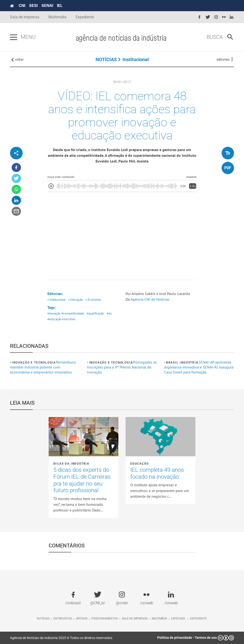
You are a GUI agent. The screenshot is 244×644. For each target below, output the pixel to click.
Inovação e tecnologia (34, 363)
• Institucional (56, 300)
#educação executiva (61, 319)
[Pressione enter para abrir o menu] (14, 37)
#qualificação (95, 313)
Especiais (178, 619)
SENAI (47, 5)
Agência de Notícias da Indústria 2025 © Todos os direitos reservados (61, 638)
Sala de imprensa (135, 619)
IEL (60, 5)
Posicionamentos (105, 619)
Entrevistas (63, 619)
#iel (109, 313)
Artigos (82, 619)
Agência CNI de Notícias (150, 299)
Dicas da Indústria (71, 464)
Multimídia (57, 17)
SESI (33, 5)
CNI (22, 5)
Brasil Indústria (182, 363)
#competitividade (73, 313)
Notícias (43, 619)
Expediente (85, 17)
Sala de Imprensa (25, 17)
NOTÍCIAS (106, 59)
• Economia (93, 300)
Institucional (136, 59)
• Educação (75, 300)
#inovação (54, 313)
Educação (140, 464)
